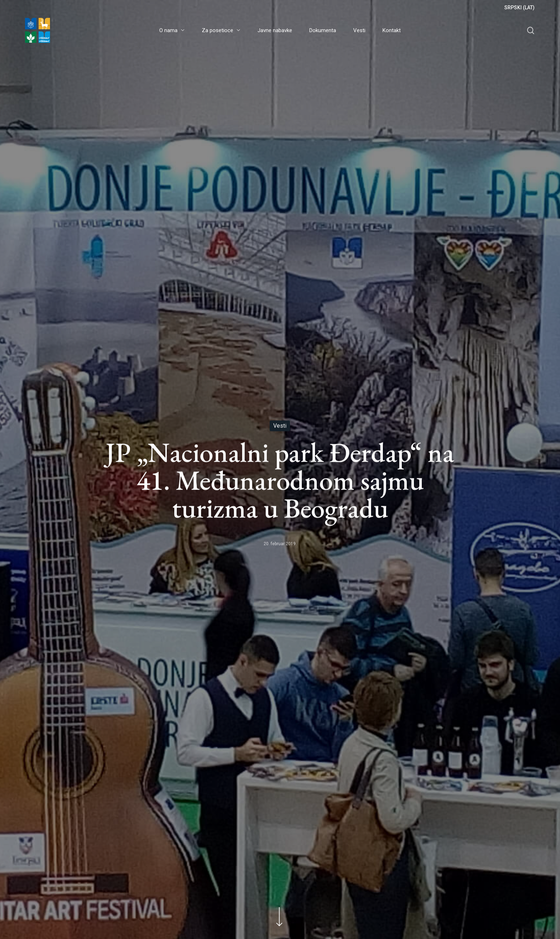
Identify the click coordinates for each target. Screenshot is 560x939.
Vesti (280, 426)
